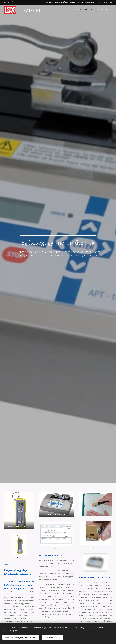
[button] (103, 10)
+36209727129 (107, 2)
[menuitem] (58, 10)
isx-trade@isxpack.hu (89, 2)
